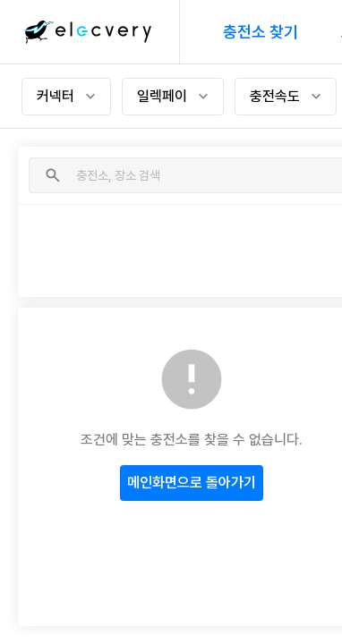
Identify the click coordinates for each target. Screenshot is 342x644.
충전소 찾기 (261, 32)
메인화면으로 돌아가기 (192, 483)
